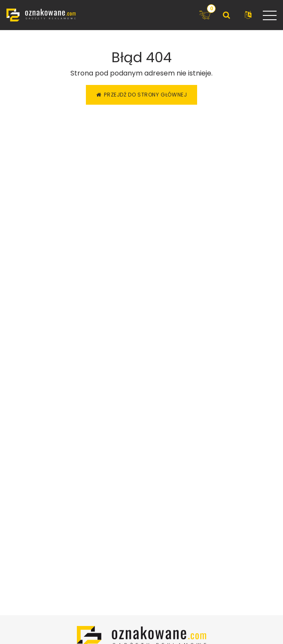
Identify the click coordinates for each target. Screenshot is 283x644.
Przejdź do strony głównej (142, 95)
